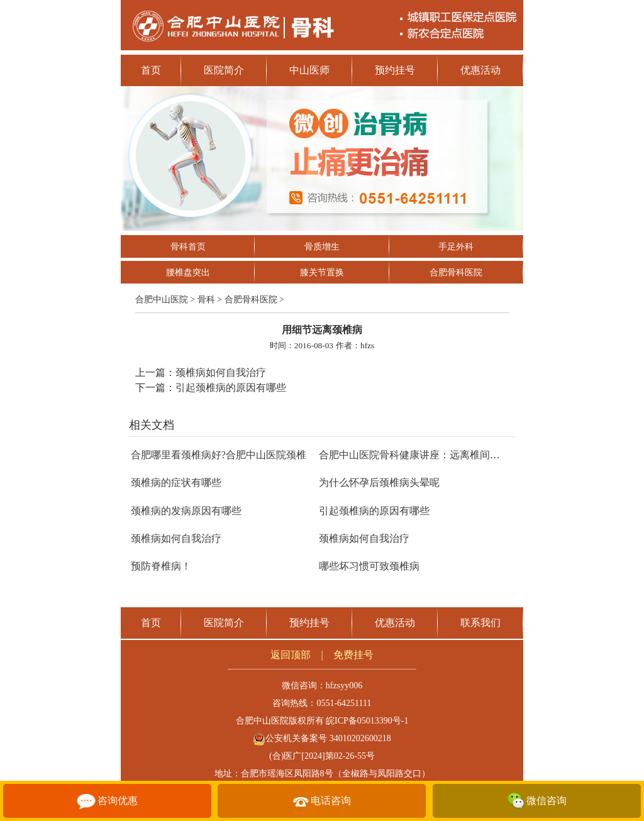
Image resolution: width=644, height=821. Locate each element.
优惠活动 (480, 70)
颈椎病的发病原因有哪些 (186, 511)
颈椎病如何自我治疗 (221, 372)
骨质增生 (322, 247)
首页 (151, 70)
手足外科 (456, 247)
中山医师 (309, 70)
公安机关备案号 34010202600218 (322, 738)
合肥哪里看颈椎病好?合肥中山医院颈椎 (219, 455)
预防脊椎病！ (161, 566)
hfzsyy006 (344, 686)
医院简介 (224, 70)
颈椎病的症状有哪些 (176, 482)
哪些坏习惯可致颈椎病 (369, 566)
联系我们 (480, 623)
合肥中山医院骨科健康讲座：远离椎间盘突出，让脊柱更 (445, 455)
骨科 (206, 300)
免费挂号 (353, 655)
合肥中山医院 (162, 300)
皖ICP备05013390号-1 (367, 721)
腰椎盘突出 (188, 273)
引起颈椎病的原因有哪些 (231, 388)
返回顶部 (291, 655)
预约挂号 (395, 70)
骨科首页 (188, 247)
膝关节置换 (322, 273)
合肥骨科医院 (456, 273)
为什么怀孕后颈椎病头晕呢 (379, 482)
